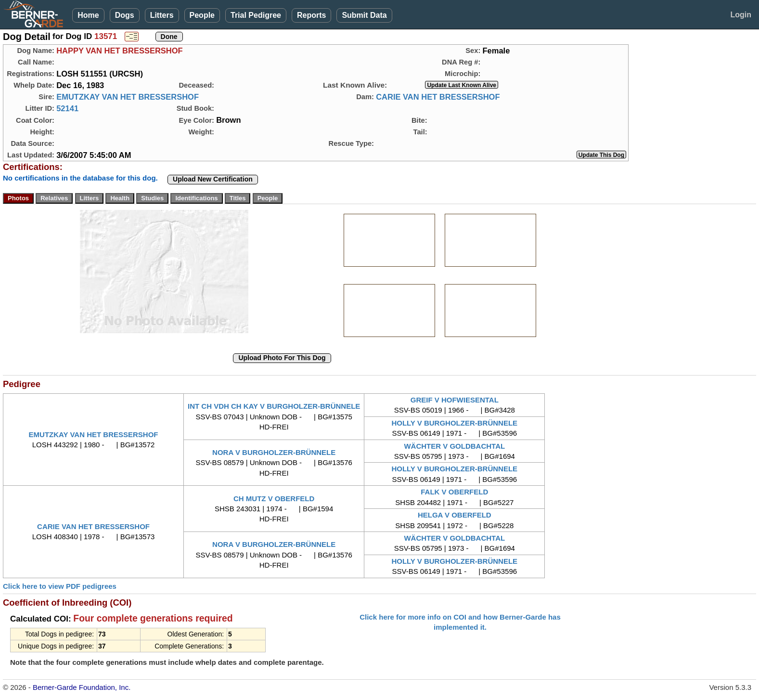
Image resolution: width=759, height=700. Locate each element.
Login (741, 15)
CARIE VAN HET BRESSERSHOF (438, 97)
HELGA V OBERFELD (455, 515)
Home (88, 15)
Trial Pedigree (256, 15)
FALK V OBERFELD (454, 492)
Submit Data (364, 15)
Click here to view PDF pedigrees (60, 586)
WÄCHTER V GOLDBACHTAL (454, 446)
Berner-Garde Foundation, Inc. (82, 687)
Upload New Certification (213, 179)
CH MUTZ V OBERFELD (274, 499)
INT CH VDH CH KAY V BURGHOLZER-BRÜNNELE (274, 406)
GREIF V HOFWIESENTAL (455, 400)
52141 (67, 108)
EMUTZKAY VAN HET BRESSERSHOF (128, 97)
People (202, 15)
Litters (162, 15)
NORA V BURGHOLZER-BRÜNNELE (274, 452)
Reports (311, 15)
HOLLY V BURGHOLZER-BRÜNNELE (454, 423)
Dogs (125, 15)
